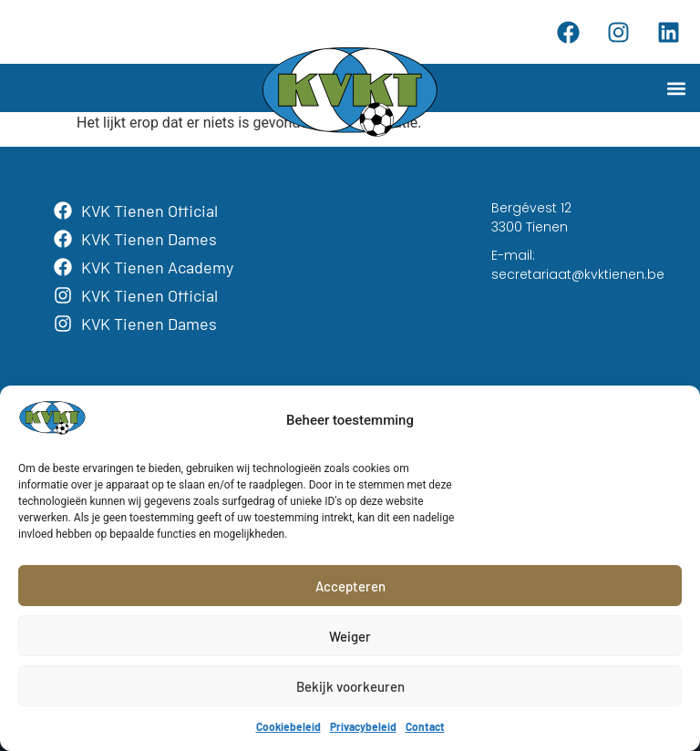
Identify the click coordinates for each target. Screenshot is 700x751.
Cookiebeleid (288, 726)
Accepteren (350, 586)
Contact (425, 726)
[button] (676, 88)
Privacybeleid (363, 726)
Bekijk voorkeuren (350, 686)
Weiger (350, 636)
